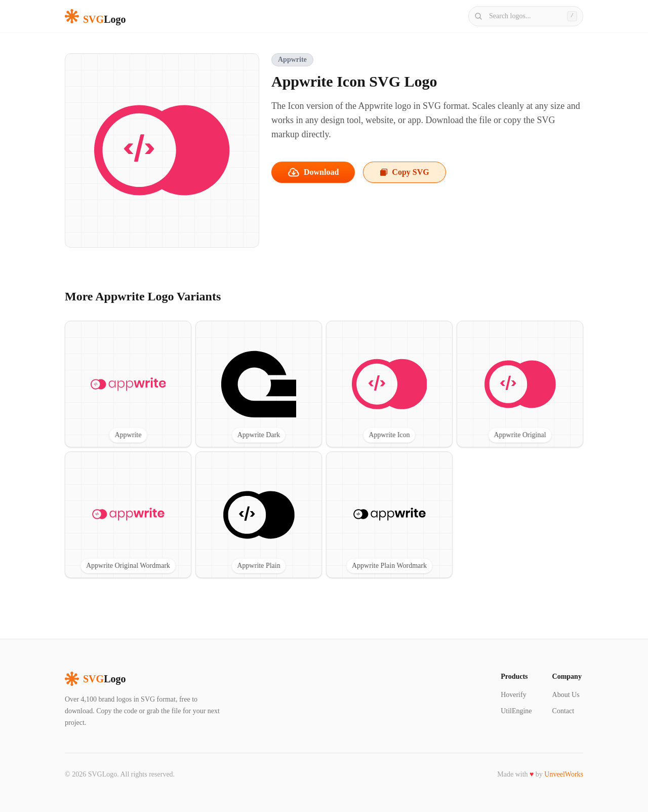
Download (313, 172)
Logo (95, 679)
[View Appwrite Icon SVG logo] (389, 384)
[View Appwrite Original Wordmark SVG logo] (128, 515)
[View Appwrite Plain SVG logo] (259, 515)
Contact (563, 711)
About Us (566, 695)
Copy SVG (404, 172)
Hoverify (514, 695)
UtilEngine (516, 711)
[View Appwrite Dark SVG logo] (259, 384)
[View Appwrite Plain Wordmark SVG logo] (389, 515)
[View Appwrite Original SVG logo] (520, 384)
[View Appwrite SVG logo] (128, 384)
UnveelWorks (564, 774)
